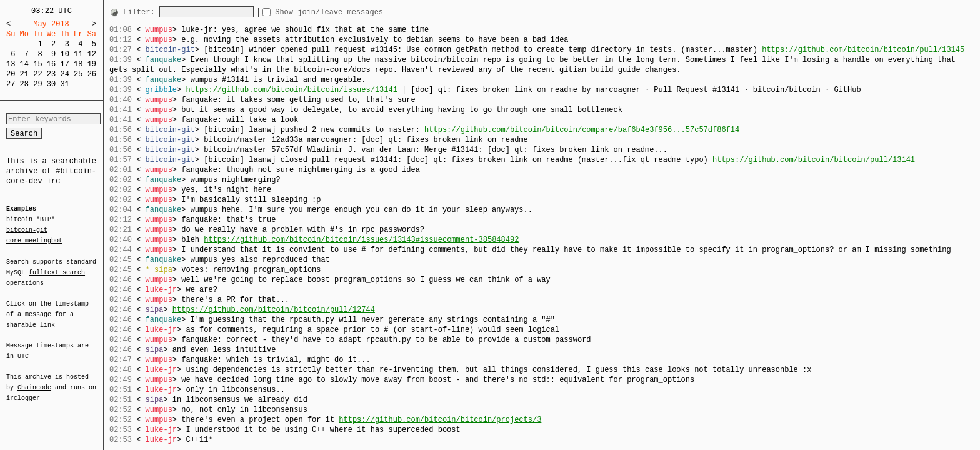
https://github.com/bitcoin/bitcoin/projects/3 (440, 420)
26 (92, 74)
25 (78, 74)
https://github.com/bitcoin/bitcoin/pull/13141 (814, 160)
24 (64, 74)
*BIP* (46, 220)
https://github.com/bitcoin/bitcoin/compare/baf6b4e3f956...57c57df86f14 (582, 130)
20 (11, 74)
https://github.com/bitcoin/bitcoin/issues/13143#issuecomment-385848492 (361, 240)
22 (37, 74)
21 (24, 74)
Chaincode (34, 380)
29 (37, 84)
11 (78, 54)
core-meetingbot (34, 240)
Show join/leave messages (352, 12)
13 (11, 64)
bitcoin (19, 220)
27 (11, 84)
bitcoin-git (27, 230)
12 (92, 54)
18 (78, 64)
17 (64, 64)
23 (51, 74)
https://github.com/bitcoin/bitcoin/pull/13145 (863, 50)
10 (64, 54)
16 (51, 64)
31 (64, 84)
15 (37, 64)
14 (24, 64)
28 (24, 84)
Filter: (141, 12)
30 (51, 84)
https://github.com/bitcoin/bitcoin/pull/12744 (274, 310)
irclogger (23, 390)
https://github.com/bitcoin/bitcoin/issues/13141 (291, 90)
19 (92, 64)
